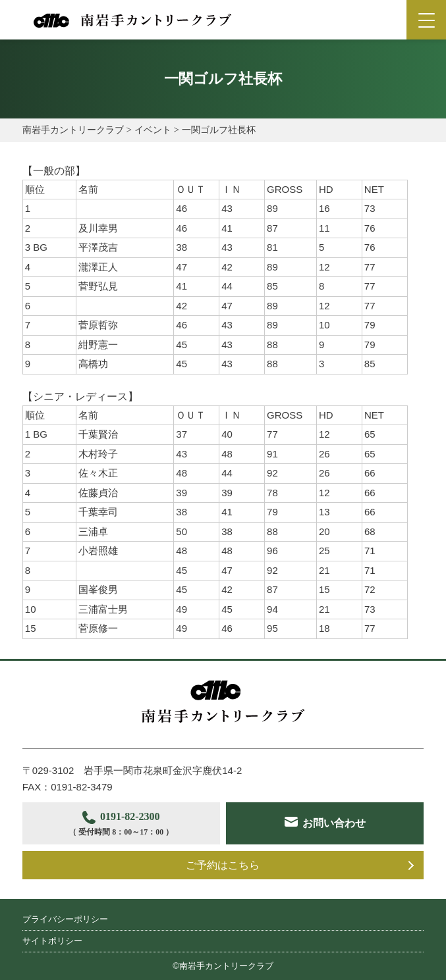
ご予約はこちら (223, 865)
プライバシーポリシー (65, 919)
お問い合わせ (334, 823)
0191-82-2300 (121, 825)
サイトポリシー (52, 941)
